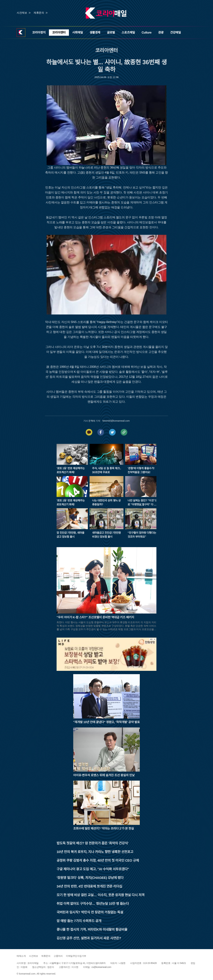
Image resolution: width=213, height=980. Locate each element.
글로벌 (111, 33)
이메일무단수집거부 (76, 956)
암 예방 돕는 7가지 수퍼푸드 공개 (79, 921)
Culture (147, 33)
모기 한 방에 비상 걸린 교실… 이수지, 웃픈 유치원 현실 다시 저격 (101, 895)
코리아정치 (39, 33)
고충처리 (58, 956)
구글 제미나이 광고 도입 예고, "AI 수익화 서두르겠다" (93, 869)
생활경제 (95, 33)
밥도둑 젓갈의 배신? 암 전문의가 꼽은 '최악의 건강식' (93, 843)
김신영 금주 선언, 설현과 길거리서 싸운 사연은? (89, 938)
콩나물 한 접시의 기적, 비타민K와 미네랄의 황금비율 (92, 930)
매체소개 (21, 956)
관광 (161, 33)
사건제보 (22, 13)
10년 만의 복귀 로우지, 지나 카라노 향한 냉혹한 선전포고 (95, 852)
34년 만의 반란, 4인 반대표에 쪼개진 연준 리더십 (89, 886)
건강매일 (176, 33)
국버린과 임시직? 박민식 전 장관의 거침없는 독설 (90, 912)
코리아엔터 (59, 33)
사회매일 (78, 33)
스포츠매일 (128, 33)
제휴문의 (39, 13)
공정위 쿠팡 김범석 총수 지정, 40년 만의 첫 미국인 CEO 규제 (98, 860)
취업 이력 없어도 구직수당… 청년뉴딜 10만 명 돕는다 (93, 904)
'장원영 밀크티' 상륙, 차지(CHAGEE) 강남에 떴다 (90, 878)
